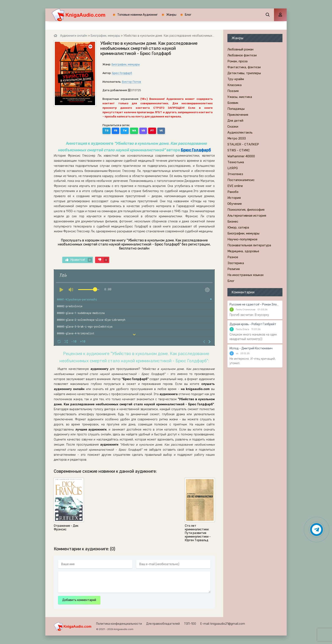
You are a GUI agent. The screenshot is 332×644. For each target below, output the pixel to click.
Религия (234, 269)
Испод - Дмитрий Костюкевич (251, 348)
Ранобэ (233, 192)
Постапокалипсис (241, 180)
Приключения (238, 115)
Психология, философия (246, 210)
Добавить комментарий (79, 600)
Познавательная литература (249, 245)
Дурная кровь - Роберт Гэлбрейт (253, 324)
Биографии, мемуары (126, 64)
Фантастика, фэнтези (244, 67)
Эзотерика (236, 263)
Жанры (171, 15)
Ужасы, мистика (240, 97)
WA (134, 131)
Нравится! (79, 260)
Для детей (235, 121)
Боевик (233, 103)
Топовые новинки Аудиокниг (138, 15)
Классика (234, 85)
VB (143, 131)
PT (152, 131)
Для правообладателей (163, 624)
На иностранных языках (246, 275)
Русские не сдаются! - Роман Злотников (255, 305)
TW (125, 131)
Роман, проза (237, 61)
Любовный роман (240, 49)
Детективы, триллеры (244, 73)
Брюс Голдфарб (122, 73)
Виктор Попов (131, 82)
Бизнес (233, 222)
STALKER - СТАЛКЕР (243, 144)
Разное (233, 257)
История (234, 198)
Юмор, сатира (238, 227)
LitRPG (233, 168)
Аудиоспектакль (240, 132)
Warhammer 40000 (241, 156)
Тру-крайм (236, 79)
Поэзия (233, 91)
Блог (188, 15)
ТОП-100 (190, 624)
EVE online (235, 186)
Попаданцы (236, 109)
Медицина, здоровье (243, 251)
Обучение (235, 204)
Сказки (233, 127)
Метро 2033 (237, 138)
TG (107, 131)
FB (116, 131)
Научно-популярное (242, 239)
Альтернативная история (247, 216)
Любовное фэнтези (242, 55)
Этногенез (235, 174)
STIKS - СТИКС (239, 150)
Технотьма (236, 162)
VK (161, 131)
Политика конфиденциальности (119, 624)
